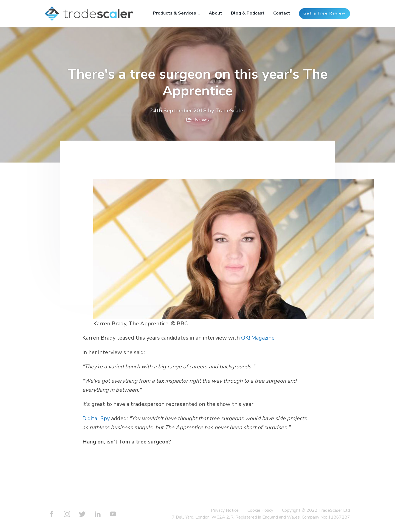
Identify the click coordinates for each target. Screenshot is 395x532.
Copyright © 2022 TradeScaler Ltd (316, 510)
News (202, 120)
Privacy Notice (225, 510)
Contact (282, 13)
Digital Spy (96, 418)
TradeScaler (230, 111)
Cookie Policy (260, 510)
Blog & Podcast (248, 13)
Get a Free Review (325, 13)
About (215, 13)
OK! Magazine (258, 338)
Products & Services (175, 13)
